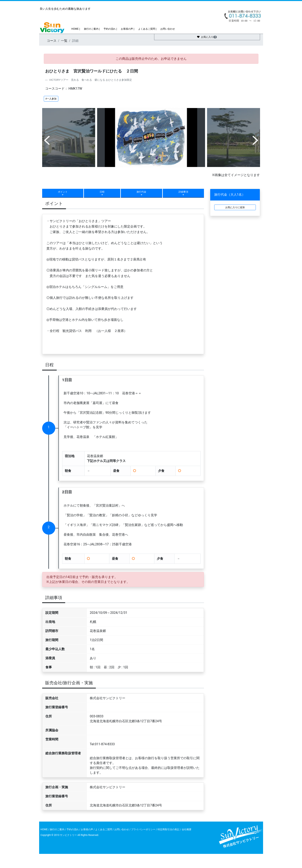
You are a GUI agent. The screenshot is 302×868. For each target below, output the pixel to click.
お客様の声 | (127, 29)
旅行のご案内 (57, 829)
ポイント (63, 193)
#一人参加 (51, 99)
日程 (102, 193)
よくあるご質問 (104, 829)
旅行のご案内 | (91, 29)
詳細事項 (183, 193)
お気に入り (207, 37)
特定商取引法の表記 (169, 829)
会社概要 (186, 829)
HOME (44, 829)
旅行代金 (141, 193)
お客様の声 (87, 829)
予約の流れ (73, 829)
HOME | (75, 29)
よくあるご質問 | (147, 29)
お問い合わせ (167, 29)
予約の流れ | (110, 29)
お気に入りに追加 (235, 207)
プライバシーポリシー (143, 829)
